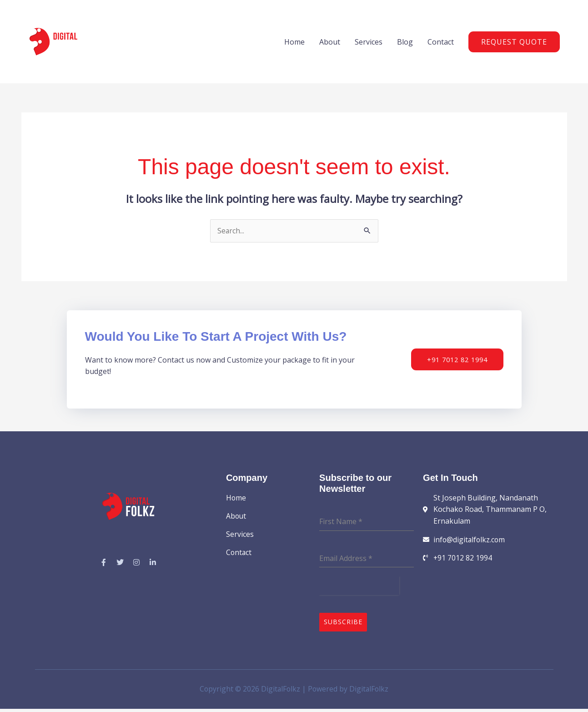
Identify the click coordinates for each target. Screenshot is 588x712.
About (330, 44)
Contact (441, 44)
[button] (514, 44)
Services (369, 44)
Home (294, 44)
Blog (405, 44)
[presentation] (359, 591)
